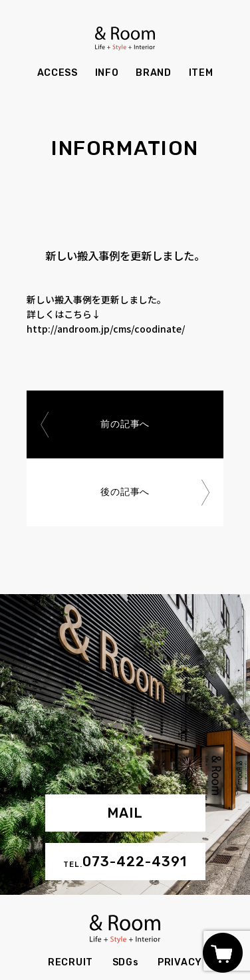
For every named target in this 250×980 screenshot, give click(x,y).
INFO (107, 73)
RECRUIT (70, 962)
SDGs (126, 962)
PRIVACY (180, 962)
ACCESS (58, 73)
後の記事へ (125, 492)
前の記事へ (125, 424)
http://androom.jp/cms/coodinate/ (106, 329)
